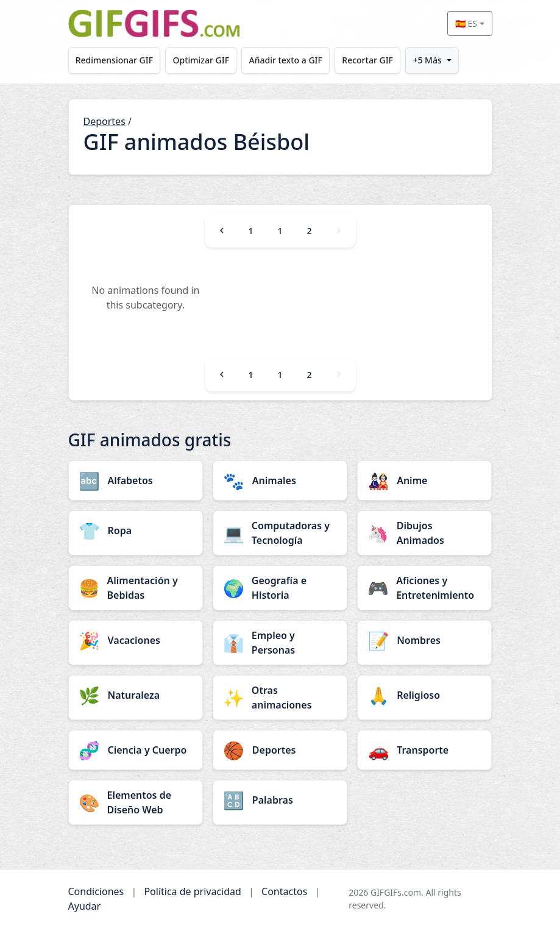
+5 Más (427, 60)
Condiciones (96, 891)
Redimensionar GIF (114, 60)
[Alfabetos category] (136, 480)
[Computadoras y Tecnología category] (280, 533)
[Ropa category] (136, 530)
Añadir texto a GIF (286, 60)
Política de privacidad (193, 891)
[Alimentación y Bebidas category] (136, 588)
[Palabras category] (280, 800)
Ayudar (85, 906)
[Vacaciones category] (136, 640)
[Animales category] (280, 480)
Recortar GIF (367, 60)
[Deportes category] (280, 750)
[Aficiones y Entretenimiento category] (424, 588)
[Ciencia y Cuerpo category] (136, 750)
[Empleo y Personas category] (280, 643)
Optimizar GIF (201, 60)
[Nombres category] (424, 640)
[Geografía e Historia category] (280, 588)
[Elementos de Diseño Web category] (136, 802)
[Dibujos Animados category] (424, 533)
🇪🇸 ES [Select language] (466, 23)
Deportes (105, 121)
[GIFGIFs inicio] (154, 23)
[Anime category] (424, 480)
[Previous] (222, 230)
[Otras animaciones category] (280, 698)
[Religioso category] (424, 695)
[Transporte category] (424, 750)
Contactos (284, 891)
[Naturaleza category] (136, 695)
